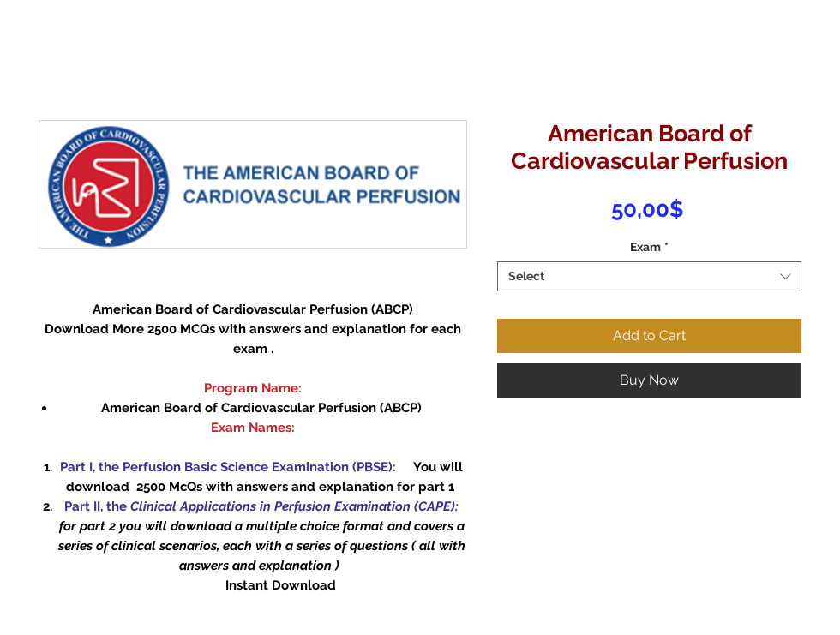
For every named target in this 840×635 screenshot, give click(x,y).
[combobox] (649, 276)
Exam (649, 247)
